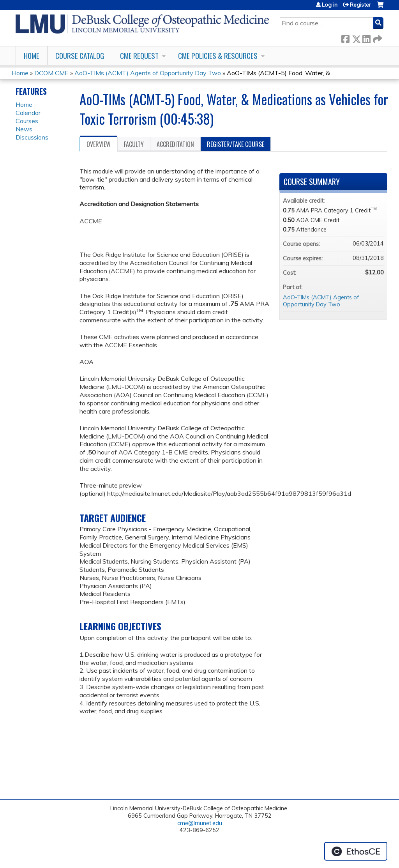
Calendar (28, 113)
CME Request (139, 56)
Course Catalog (80, 56)
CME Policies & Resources (218, 56)
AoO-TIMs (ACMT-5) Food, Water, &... (280, 73)
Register (360, 5)
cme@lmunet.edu (200, 823)
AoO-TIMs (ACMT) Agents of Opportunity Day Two (148, 73)
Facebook (345, 38)
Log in (330, 5)
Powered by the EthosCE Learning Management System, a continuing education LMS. (356, 851)
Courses (27, 121)
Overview (99, 144)
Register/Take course (236, 144)
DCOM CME (51, 73)
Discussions (32, 137)
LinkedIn (366, 38)
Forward (377, 38)
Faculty (134, 144)
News (24, 129)
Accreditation (175, 144)
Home (32, 56)
